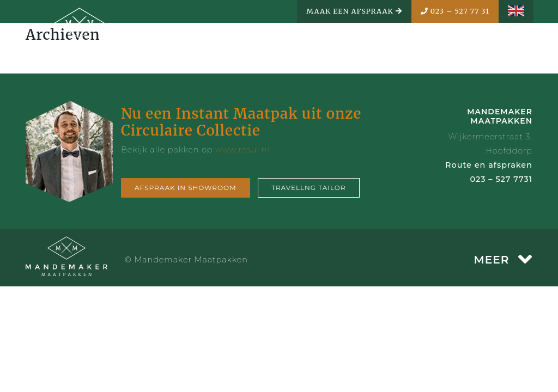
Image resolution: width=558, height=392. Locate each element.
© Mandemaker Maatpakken (186, 260)
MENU (504, 47)
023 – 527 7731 (501, 179)
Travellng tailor (309, 188)
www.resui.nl (242, 150)
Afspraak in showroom (186, 188)
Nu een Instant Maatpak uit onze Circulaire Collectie (241, 122)
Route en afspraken (489, 165)
